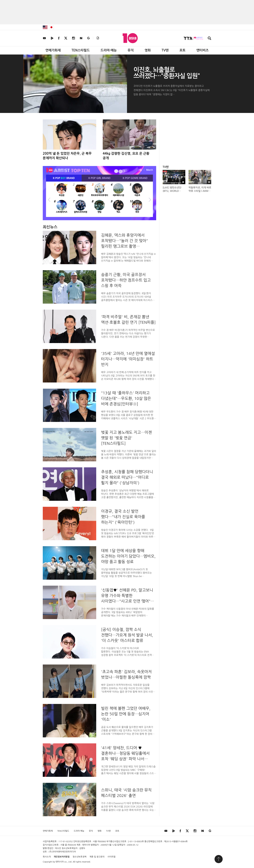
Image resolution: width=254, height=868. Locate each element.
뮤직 (131, 50)
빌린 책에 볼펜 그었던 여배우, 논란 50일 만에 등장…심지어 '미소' (126, 714)
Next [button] (150, 199)
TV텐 (165, 50)
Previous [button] (49, 199)
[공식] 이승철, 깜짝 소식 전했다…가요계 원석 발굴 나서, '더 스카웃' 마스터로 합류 (127, 635)
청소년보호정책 (80, 857)
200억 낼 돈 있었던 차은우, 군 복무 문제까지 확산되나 (67, 156)
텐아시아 (60, 862)
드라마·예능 (109, 50)
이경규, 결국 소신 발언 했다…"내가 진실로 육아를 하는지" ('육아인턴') (123, 517)
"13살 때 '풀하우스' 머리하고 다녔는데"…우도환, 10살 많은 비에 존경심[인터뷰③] (126, 398)
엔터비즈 (203, 50)
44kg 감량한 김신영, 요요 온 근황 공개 (126, 156)
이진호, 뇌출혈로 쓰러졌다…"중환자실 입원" (167, 73)
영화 (148, 50)
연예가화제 (53, 50)
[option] (99, 199)
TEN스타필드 (81, 50)
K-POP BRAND (64, 178)
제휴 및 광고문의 (97, 857)
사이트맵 (112, 857)
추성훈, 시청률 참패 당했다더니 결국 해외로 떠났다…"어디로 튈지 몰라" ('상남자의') (127, 477)
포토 (183, 50)
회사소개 (47, 857)
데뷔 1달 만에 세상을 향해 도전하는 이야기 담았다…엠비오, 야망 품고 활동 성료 (128, 556)
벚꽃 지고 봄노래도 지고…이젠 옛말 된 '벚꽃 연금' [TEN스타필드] (126, 438)
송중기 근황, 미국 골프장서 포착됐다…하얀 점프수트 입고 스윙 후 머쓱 (126, 280)
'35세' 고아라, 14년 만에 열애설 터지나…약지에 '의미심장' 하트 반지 (128, 359)
